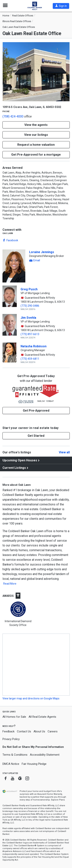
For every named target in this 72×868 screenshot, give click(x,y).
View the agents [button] (36, 125)
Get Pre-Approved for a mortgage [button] (36, 155)
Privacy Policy (11, 739)
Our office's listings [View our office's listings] (17, 452)
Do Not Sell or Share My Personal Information (33, 747)
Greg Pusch (29, 289)
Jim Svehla (28, 318)
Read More (10, 584)
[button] (61, 6)
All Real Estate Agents (42, 717)
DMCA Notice (11, 764)
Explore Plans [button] (58, 800)
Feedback (8, 732)
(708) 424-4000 (13, 116)
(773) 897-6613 (30, 334)
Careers (53, 731)
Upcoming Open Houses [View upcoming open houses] (20, 460)
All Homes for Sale (14, 717)
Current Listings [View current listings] (14, 468)
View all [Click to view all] (64, 452)
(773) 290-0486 (30, 306)
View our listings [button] (36, 135)
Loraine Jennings (42, 252)
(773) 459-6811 (30, 359)
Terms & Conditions (15, 755)
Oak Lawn (8, 233)
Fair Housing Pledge (34, 764)
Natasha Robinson (34, 346)
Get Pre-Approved (36, 411)
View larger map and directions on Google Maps (31, 698)
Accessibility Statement (45, 755)
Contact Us (24, 731)
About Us (39, 731)
